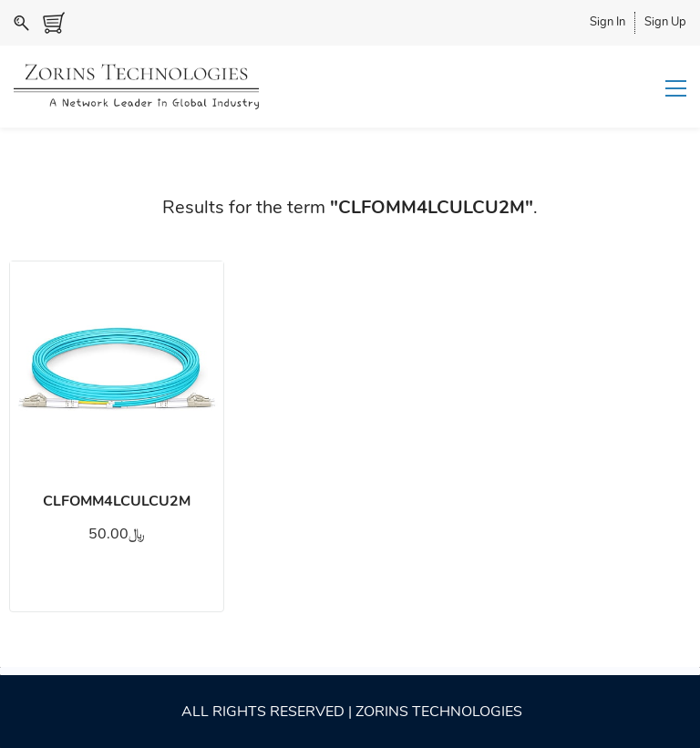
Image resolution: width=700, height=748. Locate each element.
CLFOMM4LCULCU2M (117, 501)
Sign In (607, 22)
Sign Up (665, 22)
